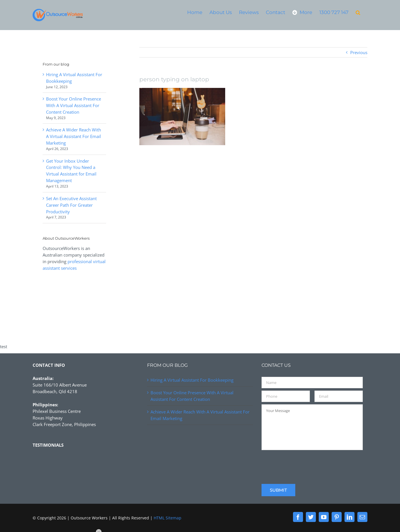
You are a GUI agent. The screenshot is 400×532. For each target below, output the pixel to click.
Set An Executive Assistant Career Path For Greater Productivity (71, 205)
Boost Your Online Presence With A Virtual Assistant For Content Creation (74, 105)
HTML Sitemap (168, 518)
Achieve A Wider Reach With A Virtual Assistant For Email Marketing (74, 136)
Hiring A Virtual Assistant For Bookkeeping (192, 380)
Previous (359, 52)
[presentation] (305, 464)
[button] (358, 12)
